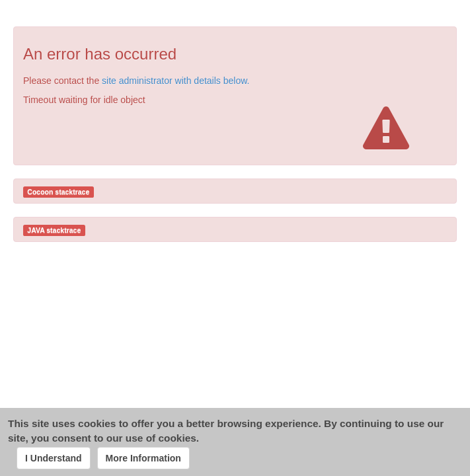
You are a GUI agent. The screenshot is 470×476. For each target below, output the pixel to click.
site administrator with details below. (176, 81)
